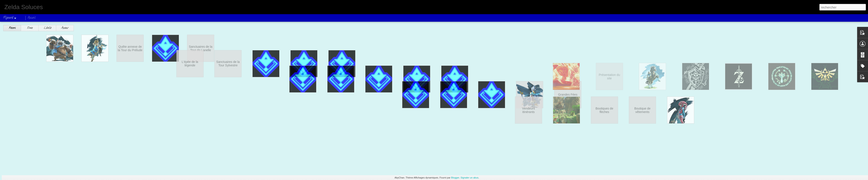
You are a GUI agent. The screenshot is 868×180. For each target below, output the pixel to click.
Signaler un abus (469, 178)
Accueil (32, 18)
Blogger (455, 178)
